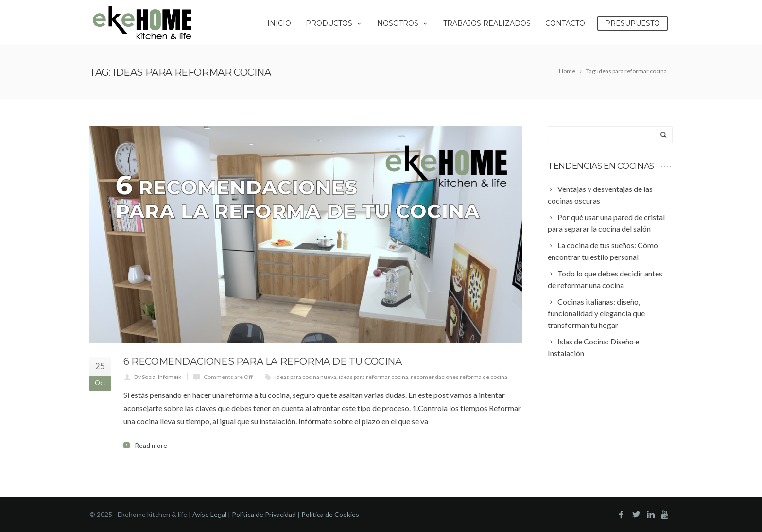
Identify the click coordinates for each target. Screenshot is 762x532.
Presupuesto (632, 23)
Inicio (279, 23)
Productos (334, 23)
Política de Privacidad (264, 514)
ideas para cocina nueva (306, 377)
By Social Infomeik (158, 377)
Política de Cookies (330, 514)
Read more (151, 446)
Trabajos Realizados (487, 23)
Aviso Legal (209, 514)
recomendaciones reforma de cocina (459, 377)
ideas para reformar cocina (373, 377)
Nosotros (403, 23)
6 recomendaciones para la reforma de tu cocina (263, 361)
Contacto (565, 23)
